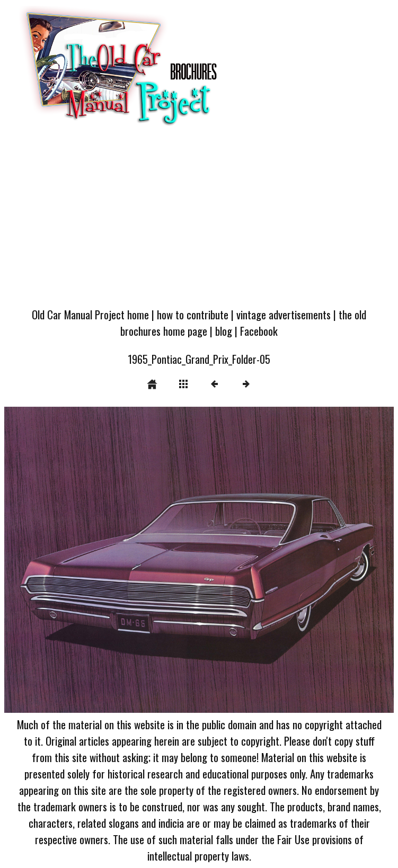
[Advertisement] (199, 221)
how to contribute (193, 314)
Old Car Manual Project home (90, 314)
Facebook (259, 331)
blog (224, 331)
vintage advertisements (284, 314)
